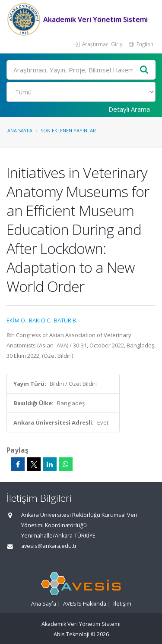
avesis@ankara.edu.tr (49, 546)
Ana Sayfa (20, 130)
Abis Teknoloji (71, 634)
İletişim (122, 604)
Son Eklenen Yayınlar (68, 130)
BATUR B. (66, 320)
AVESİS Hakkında (85, 604)
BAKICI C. (40, 320)
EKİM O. (16, 320)
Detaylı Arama (129, 109)
